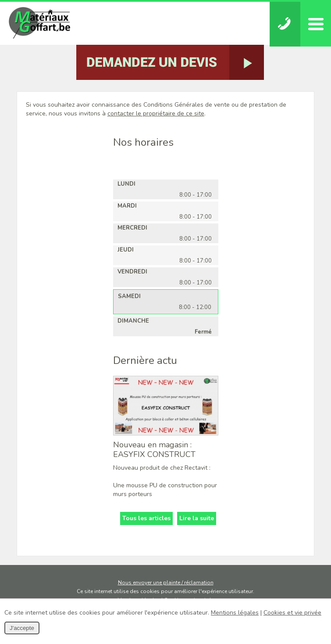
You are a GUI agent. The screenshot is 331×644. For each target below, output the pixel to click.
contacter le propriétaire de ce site (156, 113)
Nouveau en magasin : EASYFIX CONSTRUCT (154, 450)
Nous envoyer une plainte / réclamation (166, 583)
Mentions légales (235, 613)
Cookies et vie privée (292, 613)
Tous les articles (146, 518)
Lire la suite (197, 518)
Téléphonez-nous (285, 24)
